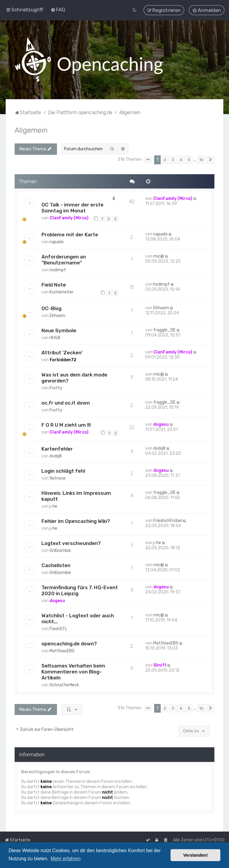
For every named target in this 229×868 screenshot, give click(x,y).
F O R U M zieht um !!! (66, 425)
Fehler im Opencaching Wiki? (76, 521)
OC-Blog (51, 308)
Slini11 (160, 665)
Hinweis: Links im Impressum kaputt (76, 496)
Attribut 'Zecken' (62, 353)
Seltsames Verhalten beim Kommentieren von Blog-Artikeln (73, 671)
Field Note (54, 284)
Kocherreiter (62, 292)
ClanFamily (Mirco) (69, 218)
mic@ (159, 256)
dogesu (161, 424)
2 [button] (165, 159)
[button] (148, 160)
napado (57, 242)
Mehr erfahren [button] (66, 859)
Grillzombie (60, 550)
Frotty (56, 388)
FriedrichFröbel (168, 520)
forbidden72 (63, 360)
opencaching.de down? (69, 643)
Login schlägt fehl (63, 471)
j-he (53, 506)
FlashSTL (58, 629)
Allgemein (31, 130)
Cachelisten (56, 565)
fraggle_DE (164, 330)
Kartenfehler (57, 448)
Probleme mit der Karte (70, 234)
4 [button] (181, 159)
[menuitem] (58, 10)
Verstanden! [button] (196, 855)
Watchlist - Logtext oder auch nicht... (78, 618)
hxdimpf (58, 270)
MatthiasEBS (62, 651)
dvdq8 (56, 456)
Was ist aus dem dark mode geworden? (74, 378)
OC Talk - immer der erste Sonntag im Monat (72, 208)
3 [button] (173, 159)
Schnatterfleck (64, 685)
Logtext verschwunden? (71, 543)
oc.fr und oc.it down (66, 403)
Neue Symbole (59, 330)
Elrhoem (57, 316)
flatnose (58, 478)
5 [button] (189, 159)
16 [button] (201, 159)
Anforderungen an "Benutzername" (64, 259)
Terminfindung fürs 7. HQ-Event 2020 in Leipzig (80, 590)
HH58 (55, 338)
